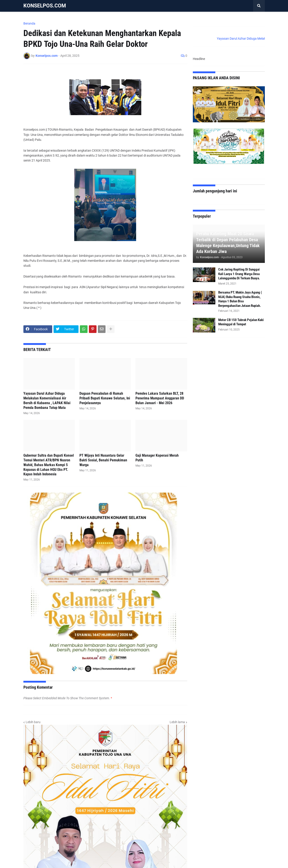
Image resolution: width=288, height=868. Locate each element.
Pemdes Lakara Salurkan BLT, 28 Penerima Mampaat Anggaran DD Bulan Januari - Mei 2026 (160, 398)
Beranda (29, 23)
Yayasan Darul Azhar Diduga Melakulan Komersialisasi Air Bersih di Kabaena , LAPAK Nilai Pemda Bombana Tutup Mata (47, 400)
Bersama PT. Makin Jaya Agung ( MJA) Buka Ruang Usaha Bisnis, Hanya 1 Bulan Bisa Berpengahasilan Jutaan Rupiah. (240, 299)
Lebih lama (177, 722)
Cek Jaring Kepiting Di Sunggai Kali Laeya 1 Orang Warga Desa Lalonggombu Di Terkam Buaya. (239, 274)
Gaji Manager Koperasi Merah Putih (157, 458)
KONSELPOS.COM (45, 6)
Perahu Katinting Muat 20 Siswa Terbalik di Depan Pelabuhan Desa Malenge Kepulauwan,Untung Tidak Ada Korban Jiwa (228, 243)
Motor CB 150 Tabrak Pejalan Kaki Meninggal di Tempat (241, 322)
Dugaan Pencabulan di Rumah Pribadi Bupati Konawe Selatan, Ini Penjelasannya (105, 398)
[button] (259, 6)
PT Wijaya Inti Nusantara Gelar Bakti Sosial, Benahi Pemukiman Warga (103, 460)
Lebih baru (33, 722)
